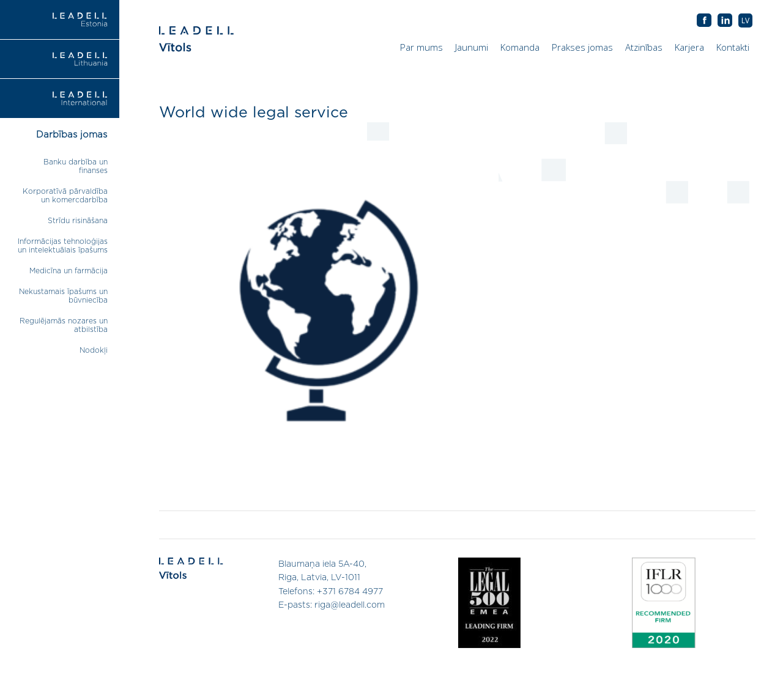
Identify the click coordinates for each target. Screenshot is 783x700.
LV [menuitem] (745, 20)
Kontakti (733, 47)
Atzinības (644, 47)
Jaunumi (472, 47)
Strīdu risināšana (78, 221)
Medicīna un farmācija (69, 271)
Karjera (689, 47)
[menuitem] (745, 20)
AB (725, 21)
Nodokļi (94, 350)
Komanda (520, 47)
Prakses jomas (582, 47)
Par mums (421, 47)
